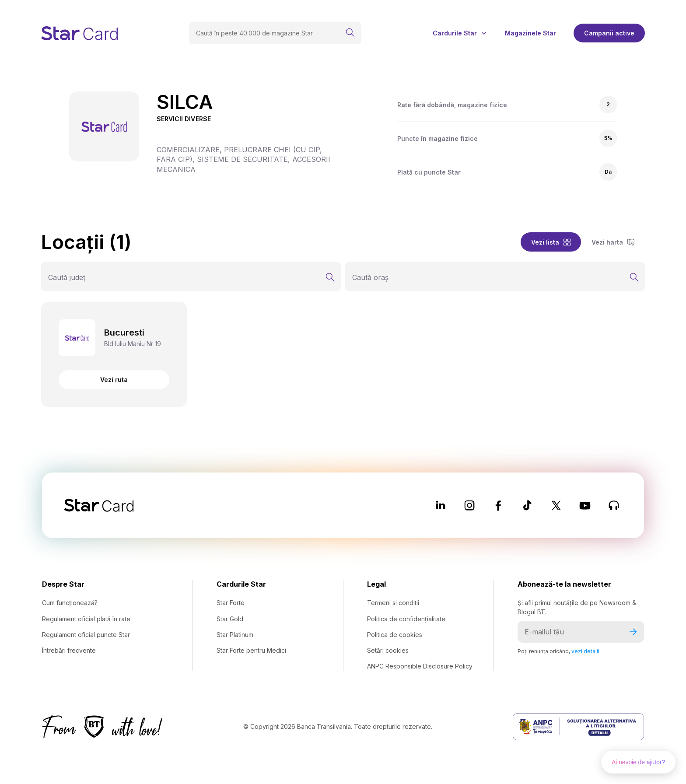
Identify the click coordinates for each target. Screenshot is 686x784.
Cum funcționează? (70, 603)
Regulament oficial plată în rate (86, 619)
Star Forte (231, 603)
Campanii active (609, 33)
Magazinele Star (530, 33)
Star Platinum (235, 635)
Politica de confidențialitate (406, 619)
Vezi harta (613, 242)
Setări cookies (388, 650)
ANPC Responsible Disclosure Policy (420, 666)
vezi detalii (585, 651)
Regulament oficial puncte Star (86, 635)
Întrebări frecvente (69, 650)
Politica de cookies (395, 635)
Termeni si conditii (393, 603)
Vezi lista (551, 242)
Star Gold (230, 619)
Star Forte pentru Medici (251, 650)
